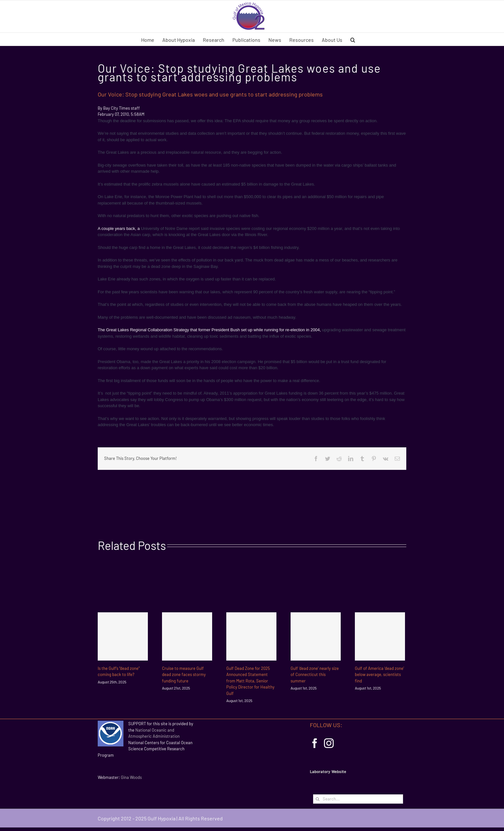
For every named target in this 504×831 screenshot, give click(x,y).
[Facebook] (315, 743)
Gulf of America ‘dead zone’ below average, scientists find (379, 675)
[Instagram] (329, 743)
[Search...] (358, 799)
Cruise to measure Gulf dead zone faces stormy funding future (184, 675)
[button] (353, 39)
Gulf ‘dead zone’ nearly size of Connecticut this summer (315, 675)
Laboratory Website (328, 772)
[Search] (318, 799)
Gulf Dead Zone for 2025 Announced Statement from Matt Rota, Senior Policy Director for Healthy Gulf (250, 681)
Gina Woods (131, 777)
